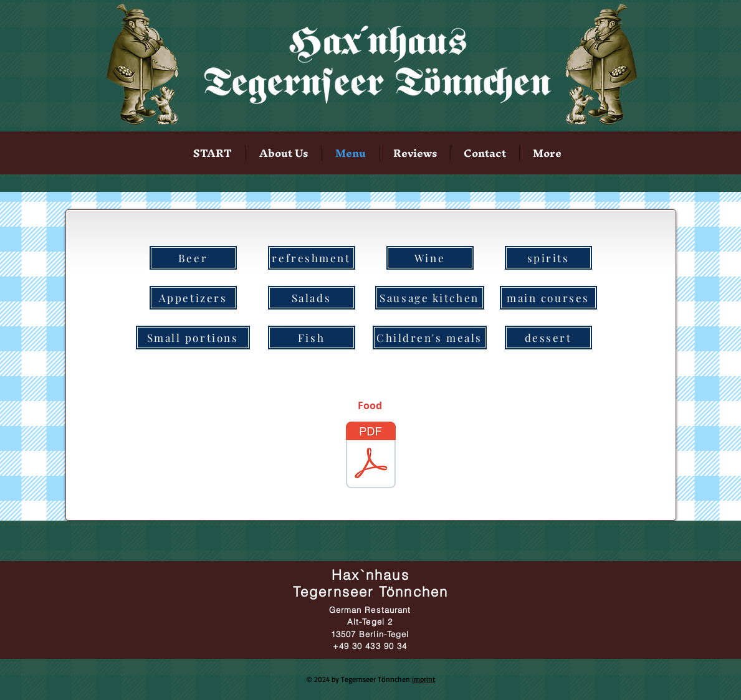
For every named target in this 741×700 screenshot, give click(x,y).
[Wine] (430, 258)
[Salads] (312, 298)
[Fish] (312, 338)
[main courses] (548, 298)
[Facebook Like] (649, 159)
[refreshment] (312, 258)
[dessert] (548, 338)
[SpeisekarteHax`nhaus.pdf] (371, 456)
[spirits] (548, 258)
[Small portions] (193, 338)
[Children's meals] (430, 338)
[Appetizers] (193, 298)
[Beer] (193, 258)
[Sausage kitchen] (430, 298)
